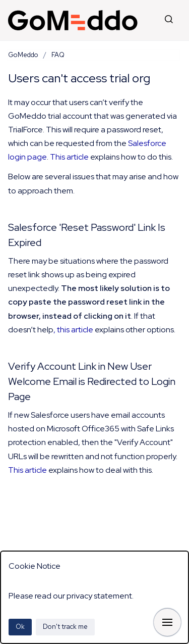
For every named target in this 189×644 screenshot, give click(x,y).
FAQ (58, 55)
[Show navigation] (167, 622)
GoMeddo (23, 55)
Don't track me (65, 627)
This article (69, 157)
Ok (20, 627)
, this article (73, 330)
